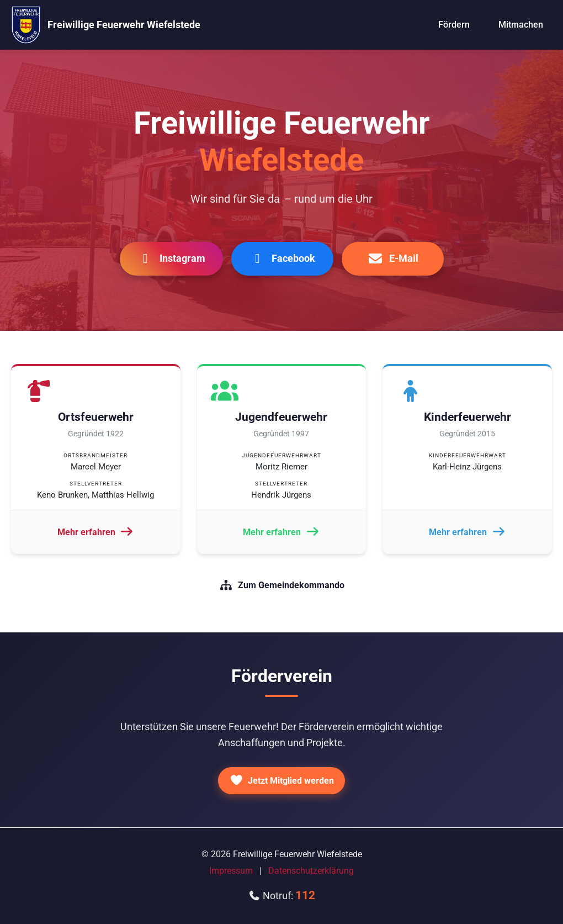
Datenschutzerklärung (311, 871)
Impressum (231, 871)
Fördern (454, 25)
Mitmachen (521, 25)
